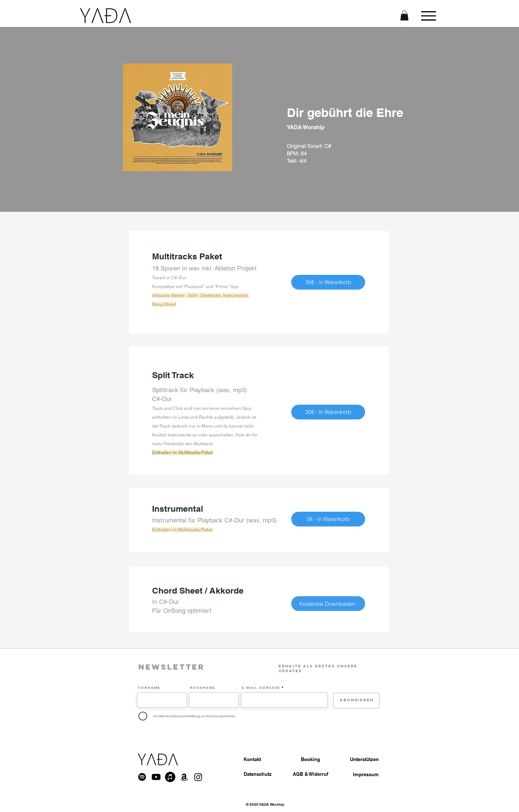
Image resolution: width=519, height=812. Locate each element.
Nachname (202, 688)
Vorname (149, 688)
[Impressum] (366, 774)
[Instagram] (198, 777)
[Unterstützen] (364, 759)
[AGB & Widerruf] (310, 774)
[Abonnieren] (356, 701)
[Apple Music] (170, 777)
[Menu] (428, 16)
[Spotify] (142, 777)
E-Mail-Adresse (261, 688)
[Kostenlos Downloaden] (328, 604)
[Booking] (310, 759)
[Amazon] (184, 777)
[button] (404, 15)
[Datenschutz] (258, 774)
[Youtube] (156, 777)
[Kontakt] (252, 759)
